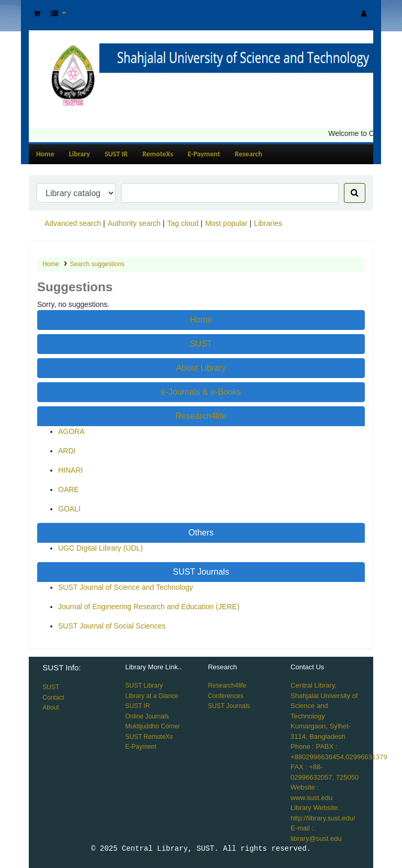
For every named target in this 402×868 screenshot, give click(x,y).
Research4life (201, 416)
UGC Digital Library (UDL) (100, 548)
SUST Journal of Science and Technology (126, 587)
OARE (69, 489)
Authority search (134, 223)
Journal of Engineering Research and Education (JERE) (149, 607)
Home (45, 154)
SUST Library (144, 686)
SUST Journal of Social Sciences (112, 626)
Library (80, 154)
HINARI (70, 470)
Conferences (226, 696)
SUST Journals (201, 572)
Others (201, 533)
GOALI (69, 509)
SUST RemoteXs (149, 737)
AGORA (71, 431)
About (51, 707)
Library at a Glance (152, 696)
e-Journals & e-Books (201, 392)
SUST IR (116, 154)
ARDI (67, 451)
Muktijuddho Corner (153, 726)
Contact (53, 698)
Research (249, 154)
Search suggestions (97, 264)
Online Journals (147, 716)
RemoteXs (158, 154)
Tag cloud (183, 223)
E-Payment (204, 154)
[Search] (355, 193)
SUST (201, 344)
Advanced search (73, 223)
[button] (37, 14)
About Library (201, 368)
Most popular (226, 223)
